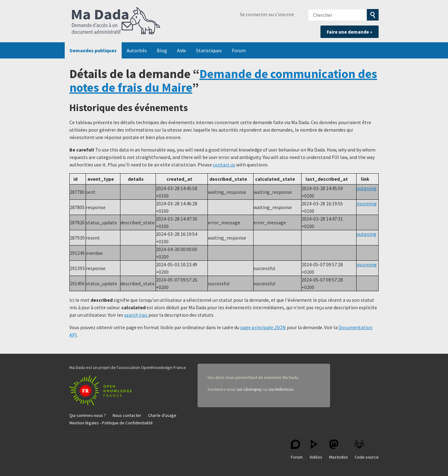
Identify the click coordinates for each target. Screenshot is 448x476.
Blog (162, 50)
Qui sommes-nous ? (88, 415)
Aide (182, 50)
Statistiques (209, 50)
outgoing (366, 188)
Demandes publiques (93, 50)
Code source (367, 450)
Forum (239, 50)
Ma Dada (116, 21)
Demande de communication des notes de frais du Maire (223, 81)
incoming (367, 203)
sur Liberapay (249, 389)
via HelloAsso (281, 389)
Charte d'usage (162, 415)
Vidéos (316, 450)
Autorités (137, 50)
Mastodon (338, 450)
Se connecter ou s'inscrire (267, 14)
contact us (224, 165)
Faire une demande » (350, 32)
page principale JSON (263, 327)
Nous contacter (127, 415)
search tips (136, 315)
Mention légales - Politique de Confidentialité (111, 423)
